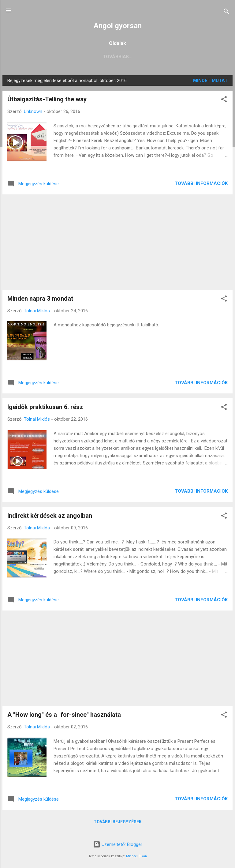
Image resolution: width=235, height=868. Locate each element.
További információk (201, 183)
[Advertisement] (117, 242)
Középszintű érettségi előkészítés (113, 57)
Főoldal (47, 57)
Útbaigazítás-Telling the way (47, 99)
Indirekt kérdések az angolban (50, 516)
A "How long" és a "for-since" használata (64, 715)
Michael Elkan (136, 856)
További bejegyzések (118, 822)
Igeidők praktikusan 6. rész (45, 407)
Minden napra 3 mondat (40, 299)
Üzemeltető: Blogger (118, 844)
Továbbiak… (184, 57)
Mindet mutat (210, 81)
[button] (224, 100)
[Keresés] (226, 12)
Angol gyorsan (118, 26)
